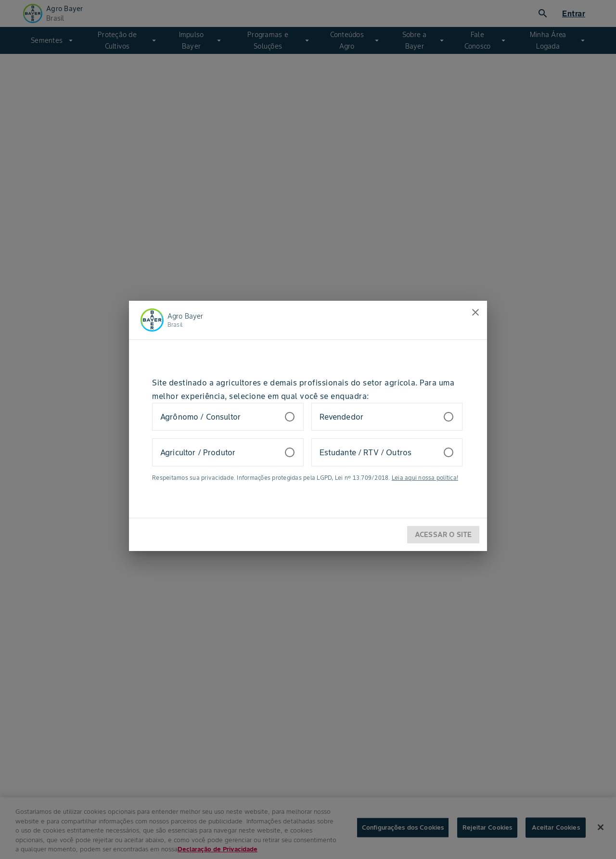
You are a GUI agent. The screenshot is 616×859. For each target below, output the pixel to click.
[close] (475, 312)
